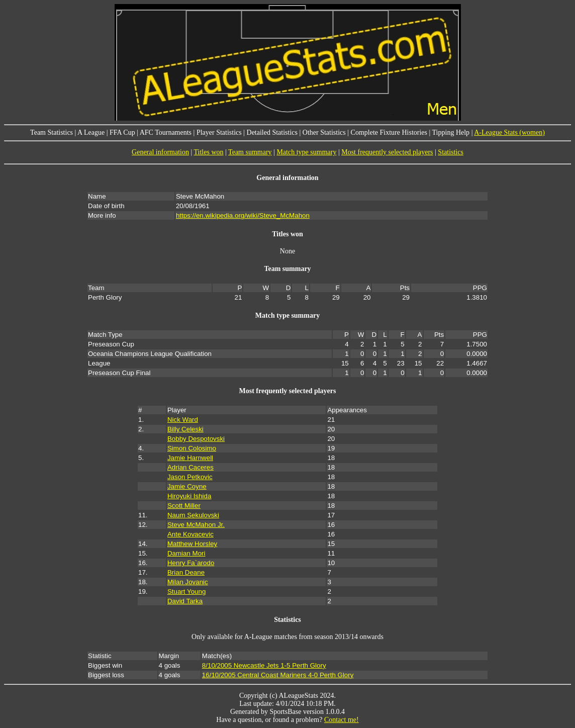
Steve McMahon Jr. (196, 525)
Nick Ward (183, 420)
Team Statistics (52, 132)
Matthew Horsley (192, 544)
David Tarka (185, 601)
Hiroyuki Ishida (189, 496)
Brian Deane (186, 572)
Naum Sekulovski (193, 515)
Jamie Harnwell (190, 458)
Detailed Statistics (272, 132)
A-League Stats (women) (509, 132)
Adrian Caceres (190, 467)
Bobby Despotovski (196, 439)
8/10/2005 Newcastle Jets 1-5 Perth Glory (264, 665)
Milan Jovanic (188, 582)
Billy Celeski (185, 429)
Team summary (250, 152)
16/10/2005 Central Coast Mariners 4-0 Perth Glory (278, 675)
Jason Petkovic (190, 477)
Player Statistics (219, 132)
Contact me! (342, 720)
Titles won (209, 152)
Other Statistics (324, 132)
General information (160, 152)
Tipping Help (451, 132)
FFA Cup (122, 132)
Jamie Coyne (187, 486)
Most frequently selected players (387, 152)
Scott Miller (184, 506)
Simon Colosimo (192, 448)
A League (91, 132)
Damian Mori (186, 553)
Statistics (451, 152)
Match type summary (306, 152)
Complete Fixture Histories (389, 132)
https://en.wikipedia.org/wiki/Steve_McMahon (243, 215)
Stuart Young (186, 592)
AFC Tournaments (166, 132)
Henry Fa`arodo (191, 563)
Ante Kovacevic (190, 534)
